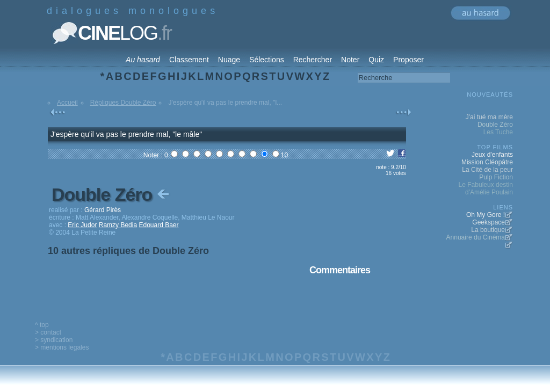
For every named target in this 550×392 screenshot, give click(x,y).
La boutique (488, 230)
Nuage (229, 60)
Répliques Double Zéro (123, 103)
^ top (42, 325)
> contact (48, 332)
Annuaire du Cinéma (476, 237)
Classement (189, 60)
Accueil (67, 103)
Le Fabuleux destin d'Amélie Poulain (486, 188)
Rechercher (313, 60)
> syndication (54, 340)
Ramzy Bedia (118, 225)
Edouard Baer (158, 225)
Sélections (267, 60)
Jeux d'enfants (492, 155)
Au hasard (143, 60)
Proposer (408, 60)
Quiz (376, 60)
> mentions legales (62, 347)
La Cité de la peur (487, 170)
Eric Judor (82, 225)
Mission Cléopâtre (487, 162)
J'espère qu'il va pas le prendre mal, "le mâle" (126, 134)
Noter (350, 60)
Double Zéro (111, 194)
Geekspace (489, 222)
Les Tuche (498, 132)
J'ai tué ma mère (489, 117)
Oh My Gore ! (486, 215)
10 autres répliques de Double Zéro (128, 251)
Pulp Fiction (496, 177)
